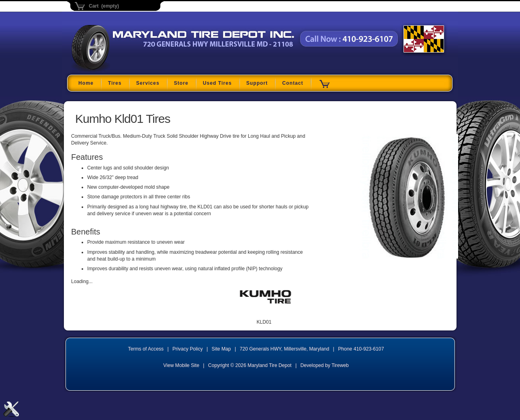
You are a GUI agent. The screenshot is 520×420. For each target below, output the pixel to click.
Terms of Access (146, 349)
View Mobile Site (181, 365)
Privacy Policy (188, 349)
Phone (361, 349)
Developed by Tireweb (324, 365)
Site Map (221, 349)
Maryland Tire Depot (122, 70)
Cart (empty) (104, 6)
